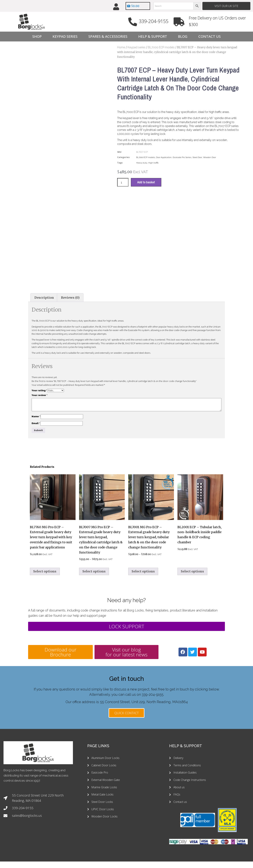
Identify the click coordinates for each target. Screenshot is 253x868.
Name (36, 400)
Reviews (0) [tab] (70, 281)
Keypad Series (65, 37)
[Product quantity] (123, 183)
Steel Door (197, 158)
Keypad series (137, 48)
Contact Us (210, 37)
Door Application (164, 158)
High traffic (153, 163)
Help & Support (153, 37)
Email (36, 407)
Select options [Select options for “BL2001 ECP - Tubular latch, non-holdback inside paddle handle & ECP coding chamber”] (192, 555)
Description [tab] (44, 281)
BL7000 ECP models (161, 48)
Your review (40, 378)
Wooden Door (210, 158)
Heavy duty (142, 163)
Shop (37, 37)
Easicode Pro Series (182, 158)
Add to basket (146, 183)
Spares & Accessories (108, 37)
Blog (183, 37)
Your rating (39, 374)
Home (121, 48)
